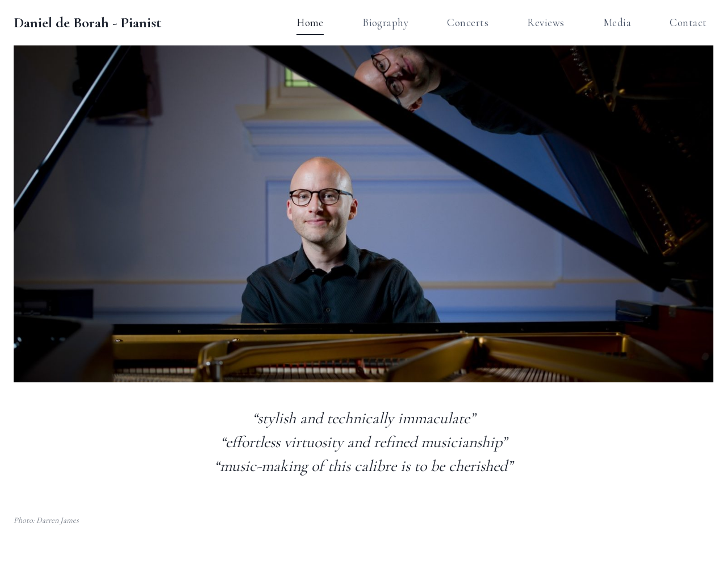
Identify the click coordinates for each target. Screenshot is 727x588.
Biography (385, 22)
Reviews (546, 22)
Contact (688, 22)
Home (310, 22)
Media (617, 22)
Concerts (468, 22)
